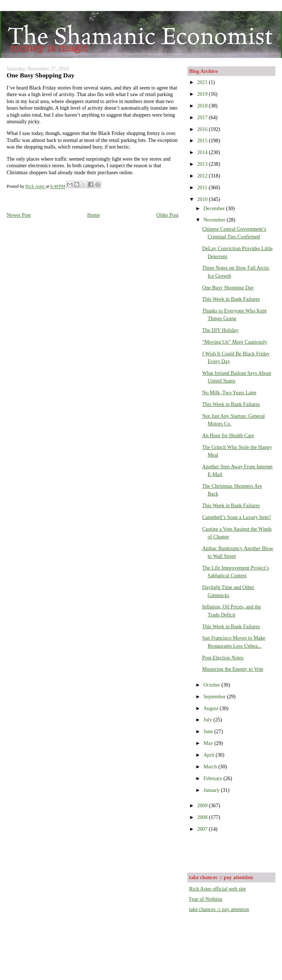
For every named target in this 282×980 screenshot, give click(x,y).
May (209, 743)
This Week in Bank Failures (231, 299)
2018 (203, 106)
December (215, 208)
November (215, 220)
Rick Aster (35, 187)
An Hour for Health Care (228, 435)
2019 (203, 94)
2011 (203, 187)
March (211, 767)
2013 (203, 164)
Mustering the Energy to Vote (233, 669)
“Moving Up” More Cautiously (234, 342)
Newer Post (19, 215)
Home (93, 215)
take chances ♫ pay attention (219, 909)
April (209, 755)
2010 (203, 199)
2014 (203, 152)
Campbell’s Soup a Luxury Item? (236, 517)
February (214, 778)
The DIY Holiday (220, 330)
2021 (203, 82)
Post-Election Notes (223, 658)
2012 (203, 176)
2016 (203, 129)
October (212, 685)
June (209, 731)
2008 (203, 817)
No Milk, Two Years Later (229, 392)
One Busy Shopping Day (228, 288)
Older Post (167, 215)
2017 (203, 117)
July (208, 720)
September (215, 696)
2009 (203, 805)
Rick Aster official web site (218, 889)
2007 (203, 829)
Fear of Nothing (206, 899)
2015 (203, 140)
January (212, 790)
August (211, 708)
